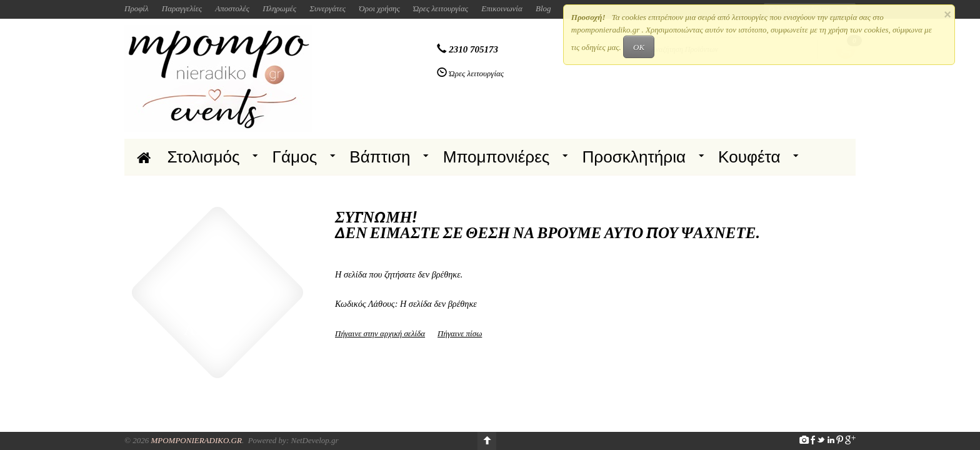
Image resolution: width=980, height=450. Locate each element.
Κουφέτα (749, 157)
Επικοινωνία (502, 8)
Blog (543, 8)
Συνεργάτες (327, 8)
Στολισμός (204, 157)
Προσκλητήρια (634, 157)
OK (639, 47)
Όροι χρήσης (379, 8)
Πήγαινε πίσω (460, 333)
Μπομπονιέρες (497, 157)
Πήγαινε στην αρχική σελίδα (380, 333)
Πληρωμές (279, 8)
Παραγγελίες (182, 8)
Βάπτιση (380, 157)
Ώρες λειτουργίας (441, 8)
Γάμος (295, 157)
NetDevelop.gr (314, 440)
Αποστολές (232, 8)
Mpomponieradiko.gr (196, 440)
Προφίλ (137, 8)
